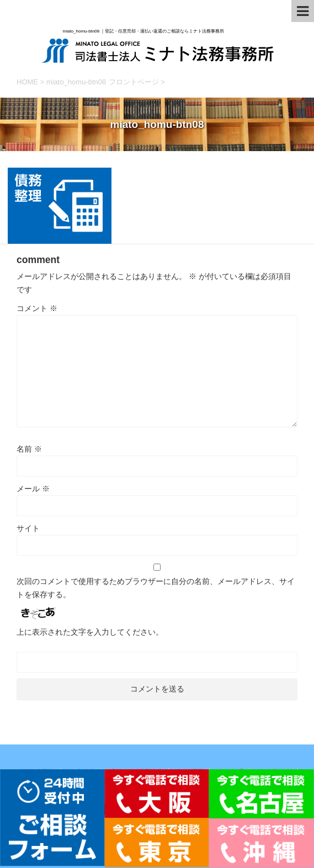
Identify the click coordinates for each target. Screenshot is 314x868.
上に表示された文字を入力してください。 (90, 632)
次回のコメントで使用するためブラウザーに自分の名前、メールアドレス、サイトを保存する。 (156, 588)
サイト (28, 528)
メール (33, 489)
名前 (29, 449)
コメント (37, 308)
